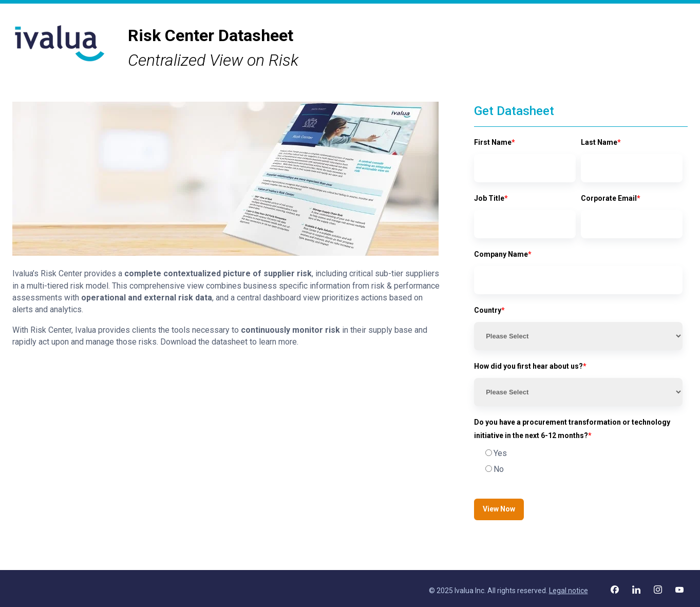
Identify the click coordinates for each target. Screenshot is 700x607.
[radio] (578, 453)
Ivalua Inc (469, 591)
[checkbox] (578, 461)
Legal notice (569, 591)
